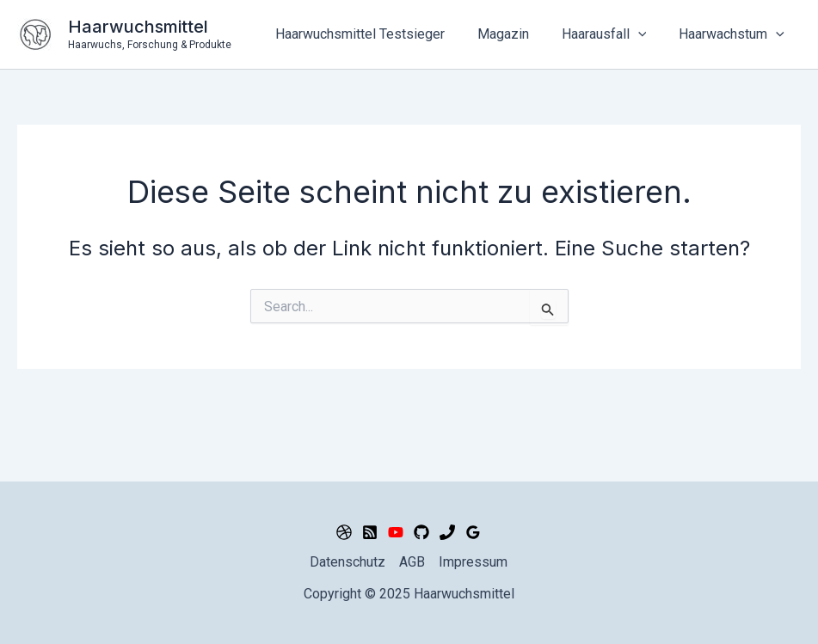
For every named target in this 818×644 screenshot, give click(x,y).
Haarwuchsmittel (138, 27)
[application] (646, 34)
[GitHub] (421, 532)
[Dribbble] (344, 532)
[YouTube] (396, 532)
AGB (412, 562)
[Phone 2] (447, 532)
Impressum (473, 562)
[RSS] (370, 532)
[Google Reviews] (473, 532)
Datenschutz (347, 562)
